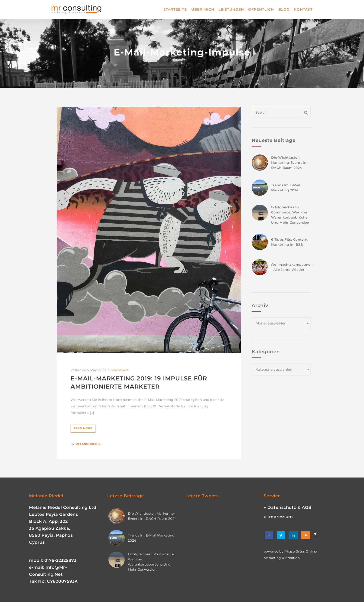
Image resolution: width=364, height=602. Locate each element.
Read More (83, 428)
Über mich (203, 9)
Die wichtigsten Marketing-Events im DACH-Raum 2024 (289, 163)
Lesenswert (119, 370)
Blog (284, 9)
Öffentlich (261, 9)
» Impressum (278, 517)
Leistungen (231, 9)
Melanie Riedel (88, 444)
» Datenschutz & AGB (288, 507)
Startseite (175, 9)
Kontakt (303, 9)
